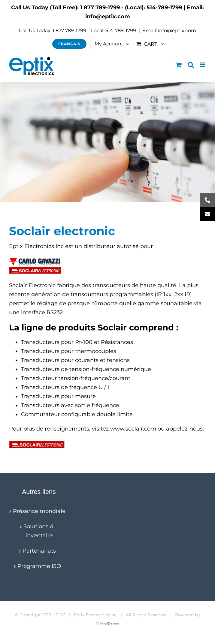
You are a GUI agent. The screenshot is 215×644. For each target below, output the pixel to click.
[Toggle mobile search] (191, 65)
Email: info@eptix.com (169, 31)
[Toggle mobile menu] (203, 65)
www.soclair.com (133, 429)
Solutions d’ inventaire (39, 531)
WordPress (108, 624)
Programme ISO (39, 566)
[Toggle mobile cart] (179, 65)
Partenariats (39, 551)
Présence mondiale (39, 511)
